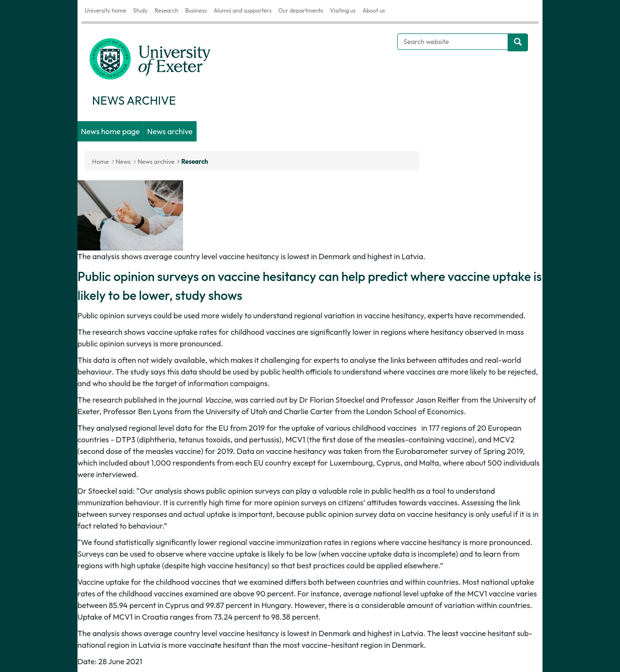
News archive (170, 131)
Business (196, 10)
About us (374, 10)
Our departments (301, 10)
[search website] (518, 42)
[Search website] (453, 42)
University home (105, 10)
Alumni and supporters (243, 10)
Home (101, 161)
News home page (110, 131)
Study (140, 10)
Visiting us (343, 10)
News (123, 161)
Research (166, 10)
